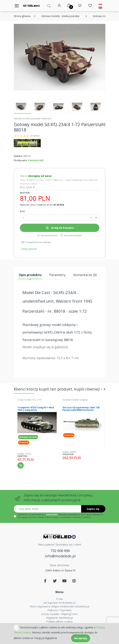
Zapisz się (93, 509)
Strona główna (22, 16)
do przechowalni (71, 235)
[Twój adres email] (48, 509)
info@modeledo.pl (60, 556)
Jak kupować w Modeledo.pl (59, 603)
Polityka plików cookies (59, 621)
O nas (59, 599)
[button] (49, 5)
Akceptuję (81, 638)
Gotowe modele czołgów (75, 400)
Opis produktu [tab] (30, 275)
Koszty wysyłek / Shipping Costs (59, 614)
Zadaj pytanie (29, 249)
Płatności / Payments (59, 610)
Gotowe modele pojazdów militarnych (33, 118)
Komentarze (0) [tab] (85, 275)
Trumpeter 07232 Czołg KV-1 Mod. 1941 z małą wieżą (36, 409)
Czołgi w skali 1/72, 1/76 (29, 400)
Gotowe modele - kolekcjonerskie (60, 16)
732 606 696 (60, 551)
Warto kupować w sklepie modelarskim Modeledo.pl (59, 606)
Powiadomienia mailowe (36, 242)
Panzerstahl (36, 160)
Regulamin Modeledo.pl (59, 618)
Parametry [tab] (57, 275)
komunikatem (52, 514)
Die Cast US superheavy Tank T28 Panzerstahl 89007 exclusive (81, 409)
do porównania (47, 235)
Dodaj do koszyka (59, 228)
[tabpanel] (37, 433)
